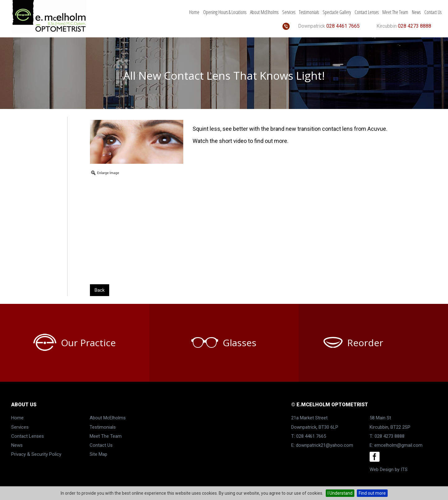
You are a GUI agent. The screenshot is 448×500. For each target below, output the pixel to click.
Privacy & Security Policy (36, 454)
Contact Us (433, 12)
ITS (404, 469)
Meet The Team (395, 12)
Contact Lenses (367, 12)
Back (100, 290)
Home (194, 12)
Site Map (98, 454)
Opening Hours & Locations (225, 12)
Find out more (372, 493)
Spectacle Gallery (337, 12)
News (416, 12)
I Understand (340, 493)
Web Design (382, 469)
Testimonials (309, 12)
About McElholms (264, 12)
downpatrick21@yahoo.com (324, 445)
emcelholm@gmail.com (398, 445)
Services (289, 12)
